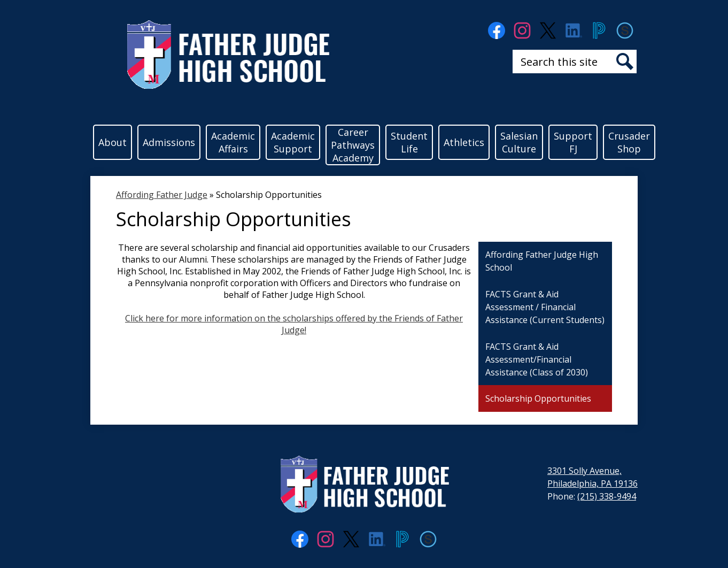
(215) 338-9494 (607, 496)
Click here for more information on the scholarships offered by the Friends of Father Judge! (294, 324)
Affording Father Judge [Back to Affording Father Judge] (162, 195)
